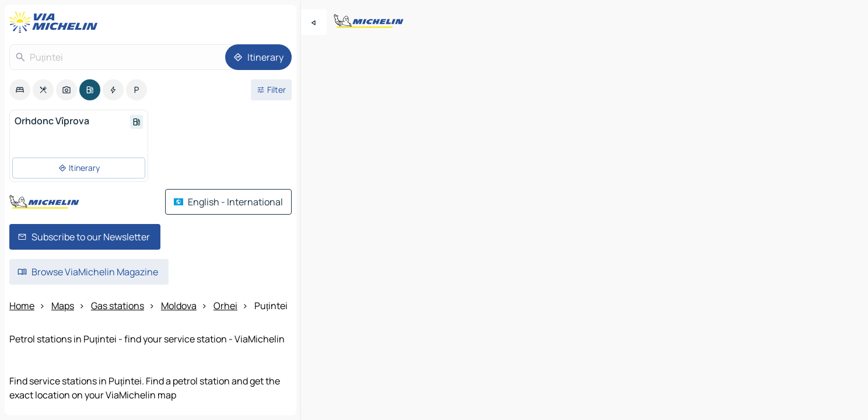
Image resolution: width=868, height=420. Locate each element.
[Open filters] (271, 90)
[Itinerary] (258, 57)
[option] (20, 90)
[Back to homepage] (56, 22)
